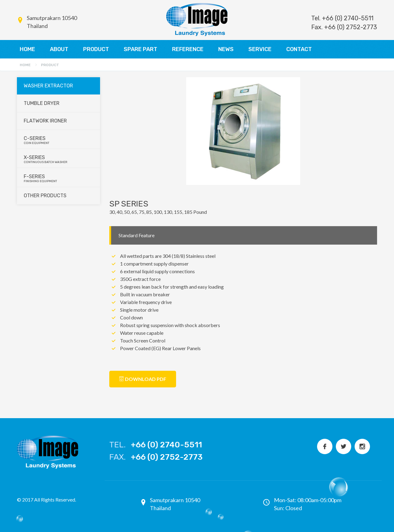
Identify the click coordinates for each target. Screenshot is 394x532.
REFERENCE (188, 49)
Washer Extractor (48, 86)
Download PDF (143, 379)
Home (25, 65)
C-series (59, 140)
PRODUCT (96, 49)
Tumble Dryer (42, 103)
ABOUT (59, 49)
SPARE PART (141, 49)
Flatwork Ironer (45, 121)
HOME (27, 49)
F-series (59, 178)
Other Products (45, 196)
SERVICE (260, 49)
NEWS (226, 49)
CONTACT (299, 49)
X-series (59, 159)
